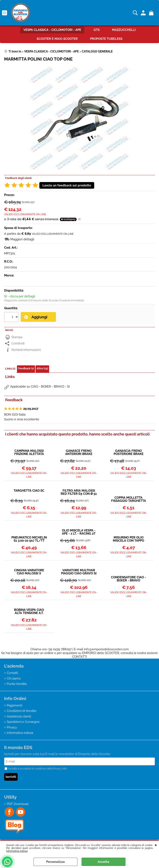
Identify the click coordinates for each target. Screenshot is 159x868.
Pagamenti (14, 705)
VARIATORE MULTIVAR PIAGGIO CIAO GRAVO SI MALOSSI (79, 572)
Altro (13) (42, 368)
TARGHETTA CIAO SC (29, 491)
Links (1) (10, 369)
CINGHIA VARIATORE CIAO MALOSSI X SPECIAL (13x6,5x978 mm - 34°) (29, 572)
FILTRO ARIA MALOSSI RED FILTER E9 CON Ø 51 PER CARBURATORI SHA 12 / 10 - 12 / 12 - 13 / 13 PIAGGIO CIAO (79, 492)
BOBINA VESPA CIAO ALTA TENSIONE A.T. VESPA (29, 611)
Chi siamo (14, 678)
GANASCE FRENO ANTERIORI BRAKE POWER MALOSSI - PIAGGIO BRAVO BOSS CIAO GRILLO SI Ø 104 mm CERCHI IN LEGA (79, 452)
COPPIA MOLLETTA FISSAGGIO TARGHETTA (129, 499)
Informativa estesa (17, 851)
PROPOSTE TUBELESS (106, 39)
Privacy (12, 727)
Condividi (18, 343)
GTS (97, 30)
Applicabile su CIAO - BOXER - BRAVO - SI (40, 387)
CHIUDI (156, 845)
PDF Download (18, 804)
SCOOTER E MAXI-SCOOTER (57, 39)
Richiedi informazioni (26, 350)
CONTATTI (79, 657)
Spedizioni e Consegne (23, 722)
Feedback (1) (26, 368)
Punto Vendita (17, 684)
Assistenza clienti (19, 716)
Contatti (12, 673)
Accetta (104, 862)
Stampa (17, 337)
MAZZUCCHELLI (124, 30)
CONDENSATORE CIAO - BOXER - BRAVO (128, 579)
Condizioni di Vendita (22, 711)
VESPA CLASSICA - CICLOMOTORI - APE (52, 30)
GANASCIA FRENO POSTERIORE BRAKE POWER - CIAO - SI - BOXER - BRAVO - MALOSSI (129, 452)
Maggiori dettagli (22, 239)
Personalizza (55, 862)
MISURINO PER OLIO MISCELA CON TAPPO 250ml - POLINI (128, 539)
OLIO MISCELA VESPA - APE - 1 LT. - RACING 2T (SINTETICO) (79, 532)
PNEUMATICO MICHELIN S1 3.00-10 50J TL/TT (29, 539)
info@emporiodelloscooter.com (106, 649)
